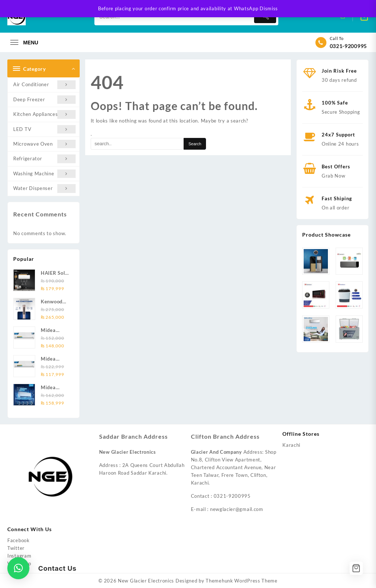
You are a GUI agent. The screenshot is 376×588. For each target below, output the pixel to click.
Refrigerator (44, 159)
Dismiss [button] (269, 8)
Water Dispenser (44, 188)
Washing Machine (44, 174)
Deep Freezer (44, 100)
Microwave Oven (44, 144)
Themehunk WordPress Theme (242, 581)
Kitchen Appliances (44, 114)
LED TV (44, 129)
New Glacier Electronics (146, 581)
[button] (18, 568)
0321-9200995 (348, 46)
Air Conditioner (44, 85)
